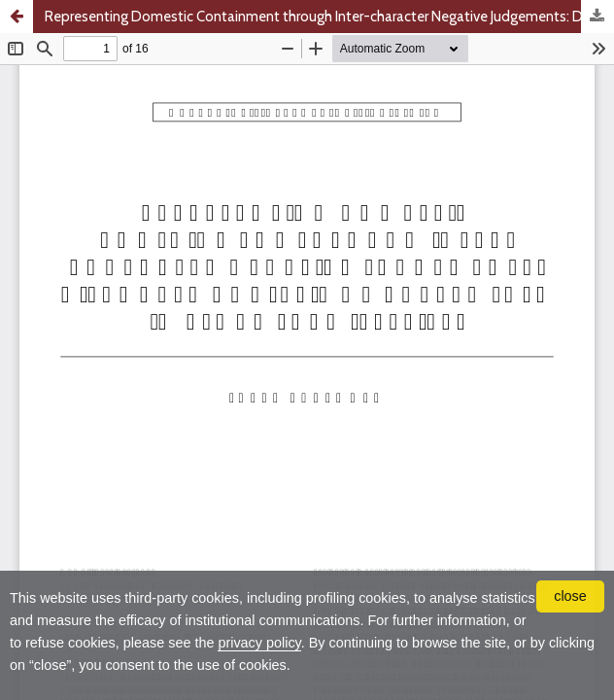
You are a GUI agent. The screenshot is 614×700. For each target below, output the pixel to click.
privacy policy (259, 643)
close (570, 596)
